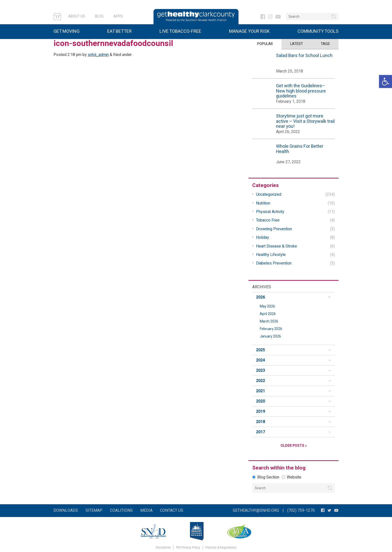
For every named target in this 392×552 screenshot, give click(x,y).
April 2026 (268, 314)
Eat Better (119, 31)
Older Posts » (294, 446)
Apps (118, 16)
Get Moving (66, 31)
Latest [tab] (297, 44)
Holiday (262, 237)
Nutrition (263, 203)
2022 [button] (260, 381)
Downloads (66, 510)
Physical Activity (270, 212)
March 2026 (269, 321)
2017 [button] (260, 432)
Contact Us (172, 510)
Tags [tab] (325, 44)
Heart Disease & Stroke (276, 246)
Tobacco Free (268, 220)
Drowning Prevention (274, 229)
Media (146, 510)
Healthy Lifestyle (271, 255)
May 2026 (267, 306)
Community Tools (318, 31)
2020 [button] (260, 401)
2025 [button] (260, 350)
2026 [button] (260, 297)
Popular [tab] (265, 44)
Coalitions (121, 510)
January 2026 (270, 336)
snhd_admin (98, 55)
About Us (77, 16)
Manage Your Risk (249, 31)
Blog (99, 16)
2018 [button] (260, 422)
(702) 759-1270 (301, 510)
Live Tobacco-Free (180, 31)
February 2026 (271, 329)
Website (291, 477)
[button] (385, 81)
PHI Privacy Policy (188, 548)
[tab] (293, 297)
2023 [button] (260, 370)
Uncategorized (269, 194)
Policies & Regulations (221, 548)
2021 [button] (260, 391)
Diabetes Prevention (274, 263)
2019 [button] (260, 411)
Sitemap (94, 510)
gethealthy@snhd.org (256, 510)
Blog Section (266, 477)
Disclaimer (163, 548)
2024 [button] (260, 360)
